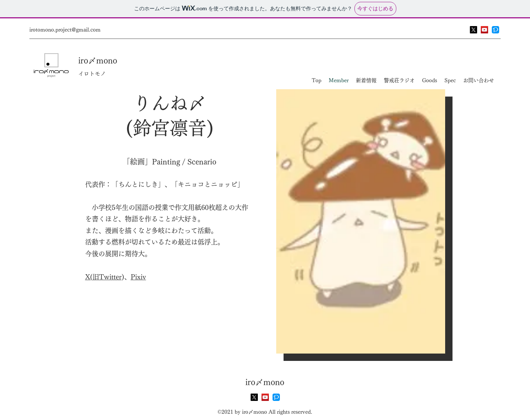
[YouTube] (484, 30)
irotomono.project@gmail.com (65, 30)
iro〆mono (98, 61)
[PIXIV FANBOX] (495, 30)
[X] (473, 30)
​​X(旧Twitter (103, 277)
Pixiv (138, 277)
